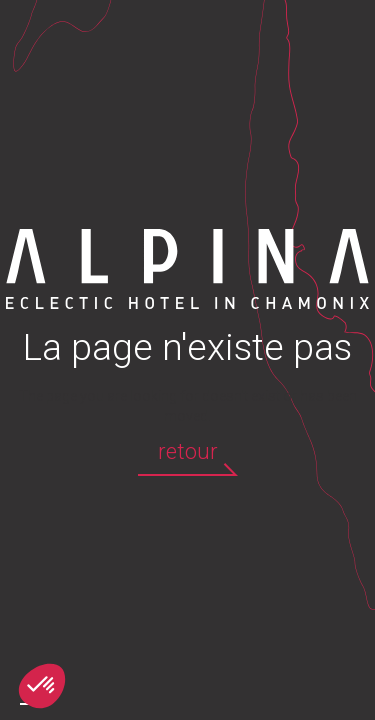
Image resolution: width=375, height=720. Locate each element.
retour (188, 451)
